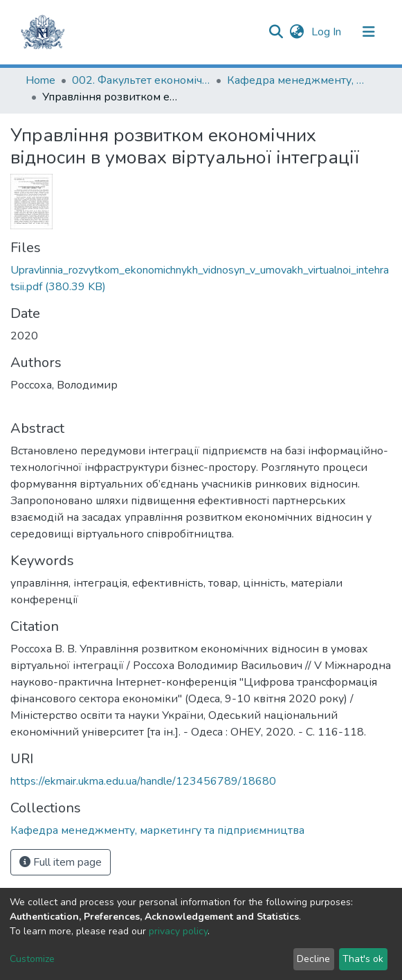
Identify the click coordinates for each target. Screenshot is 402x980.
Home (40, 80)
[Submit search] (276, 32)
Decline (313, 959)
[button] (297, 32)
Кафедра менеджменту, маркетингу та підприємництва (296, 80)
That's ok (363, 959)
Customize (32, 959)
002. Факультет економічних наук (141, 80)
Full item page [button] (61, 862)
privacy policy (178, 931)
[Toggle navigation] (369, 32)
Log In (328, 32)
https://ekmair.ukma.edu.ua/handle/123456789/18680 (143, 781)
